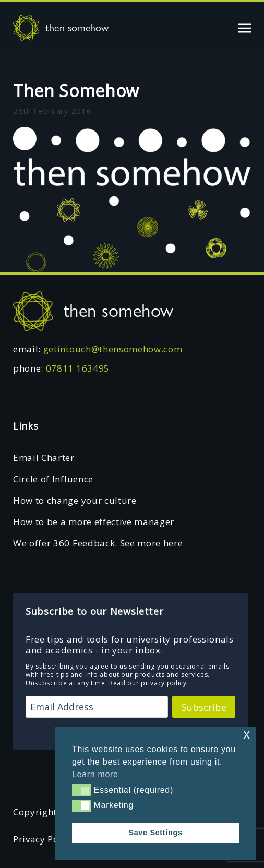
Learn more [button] (95, 774)
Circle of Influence (53, 479)
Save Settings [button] (155, 833)
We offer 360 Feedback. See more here (98, 543)
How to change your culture (75, 500)
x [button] (247, 734)
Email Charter (44, 457)
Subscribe (204, 707)
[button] (82, 790)
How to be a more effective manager (94, 522)
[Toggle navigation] (245, 27)
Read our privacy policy (148, 683)
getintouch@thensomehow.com (113, 349)
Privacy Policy (44, 839)
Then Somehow (76, 91)
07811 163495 (78, 368)
